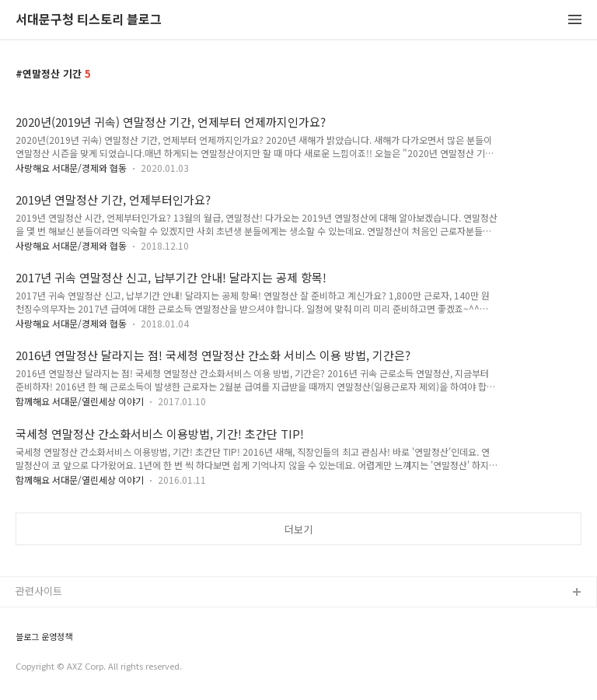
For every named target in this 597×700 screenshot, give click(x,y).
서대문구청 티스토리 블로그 (89, 20)
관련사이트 (39, 591)
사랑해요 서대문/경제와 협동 (71, 168)
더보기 (298, 529)
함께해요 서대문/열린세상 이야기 (80, 401)
